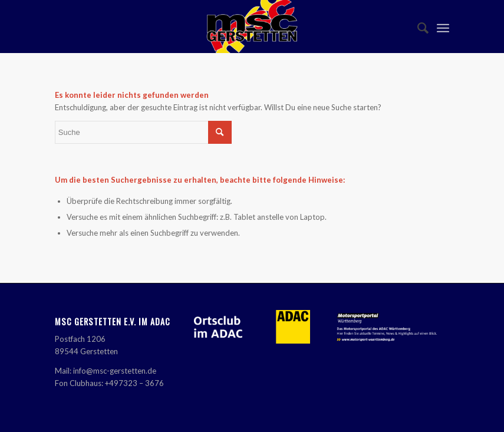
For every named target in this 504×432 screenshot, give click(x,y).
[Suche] (417, 27)
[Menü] (443, 27)
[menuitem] (417, 27)
